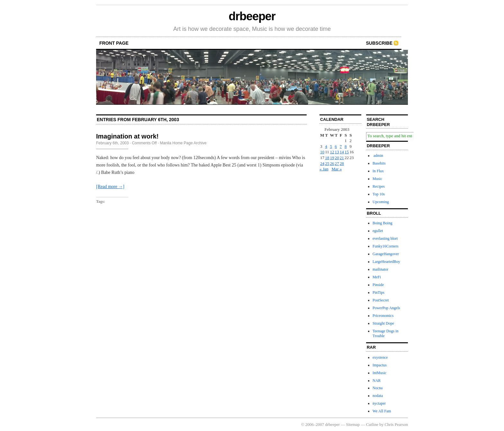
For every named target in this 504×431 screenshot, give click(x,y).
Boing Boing (382, 223)
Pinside (378, 285)
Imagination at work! (127, 136)
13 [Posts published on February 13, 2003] (337, 152)
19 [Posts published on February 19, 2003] (332, 158)
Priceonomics (383, 316)
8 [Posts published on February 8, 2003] (346, 146)
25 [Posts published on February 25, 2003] (327, 163)
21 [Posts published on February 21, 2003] (342, 158)
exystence (380, 357)
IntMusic (379, 373)
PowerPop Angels (386, 308)
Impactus (380, 365)
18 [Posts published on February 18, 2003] (327, 158)
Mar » (337, 169)
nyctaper (379, 403)
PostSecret (381, 300)
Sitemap (353, 424)
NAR (377, 381)
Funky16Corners (386, 246)
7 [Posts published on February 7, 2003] (341, 146)
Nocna (378, 388)
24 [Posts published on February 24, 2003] (322, 163)
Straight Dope (383, 323)
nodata (378, 396)
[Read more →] (110, 187)
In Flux (378, 171)
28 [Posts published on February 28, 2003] (342, 163)
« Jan (324, 169)
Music (377, 179)
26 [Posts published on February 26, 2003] (332, 163)
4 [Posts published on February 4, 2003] (326, 146)
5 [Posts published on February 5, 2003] (331, 146)
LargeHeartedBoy (386, 262)
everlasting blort (385, 238)
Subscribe (379, 43)
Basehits (379, 163)
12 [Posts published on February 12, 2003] (332, 152)
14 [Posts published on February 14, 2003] (342, 152)
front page (114, 43)
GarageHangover (386, 254)
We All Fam (382, 411)
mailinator (380, 269)
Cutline (372, 424)
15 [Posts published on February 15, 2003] (347, 152)
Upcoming (381, 202)
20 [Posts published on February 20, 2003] (337, 158)
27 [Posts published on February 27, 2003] (337, 163)
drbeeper (252, 16)
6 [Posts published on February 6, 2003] (336, 146)
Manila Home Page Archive (183, 143)
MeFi (377, 277)
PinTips (378, 292)
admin (378, 156)
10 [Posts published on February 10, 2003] (322, 152)
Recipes (379, 186)
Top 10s (379, 194)
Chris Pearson (396, 424)
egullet (378, 231)
